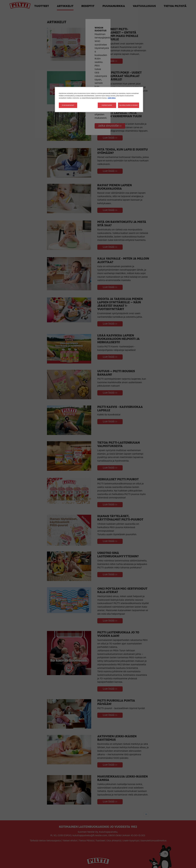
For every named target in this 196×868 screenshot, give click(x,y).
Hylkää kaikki (107, 105)
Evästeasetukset (68, 105)
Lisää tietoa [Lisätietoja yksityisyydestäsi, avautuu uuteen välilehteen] (112, 98)
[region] (99, 100)
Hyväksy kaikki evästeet (129, 105)
